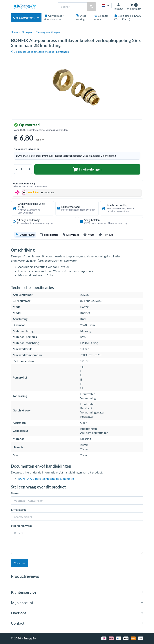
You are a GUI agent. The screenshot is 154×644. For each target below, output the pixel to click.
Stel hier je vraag (22, 526)
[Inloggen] (119, 7)
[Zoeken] (73, 7)
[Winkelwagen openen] (134, 7)
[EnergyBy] (25, 7)
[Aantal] (23, 169)
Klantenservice (24, 592)
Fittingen (27, 32)
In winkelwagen (87, 169)
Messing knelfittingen (48, 32)
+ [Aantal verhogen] (30, 169)
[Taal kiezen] (106, 5)
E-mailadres (19, 509)
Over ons (19, 613)
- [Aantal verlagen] (16, 169)
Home (14, 32)
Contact (18, 623)
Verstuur (20, 563)
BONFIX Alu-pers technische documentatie (46, 479)
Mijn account (22, 603)
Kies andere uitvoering (27, 149)
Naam (15, 493)
